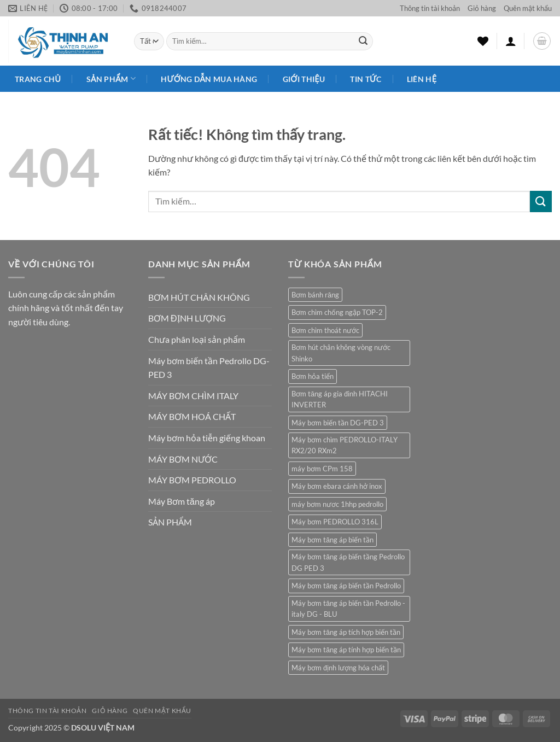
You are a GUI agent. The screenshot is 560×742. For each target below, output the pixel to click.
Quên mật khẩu (528, 8)
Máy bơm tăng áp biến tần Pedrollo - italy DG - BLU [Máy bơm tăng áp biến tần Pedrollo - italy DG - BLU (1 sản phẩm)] (348, 609)
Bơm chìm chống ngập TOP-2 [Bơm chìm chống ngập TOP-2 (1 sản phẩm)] (337, 312)
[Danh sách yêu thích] (483, 41)
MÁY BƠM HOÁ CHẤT (192, 416)
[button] (511, 41)
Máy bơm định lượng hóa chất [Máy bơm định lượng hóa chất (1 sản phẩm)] (338, 668)
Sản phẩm (111, 78)
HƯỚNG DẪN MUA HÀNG (209, 79)
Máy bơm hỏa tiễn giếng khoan (207, 438)
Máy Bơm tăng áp (182, 501)
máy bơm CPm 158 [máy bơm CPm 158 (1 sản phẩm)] (322, 469)
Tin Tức (366, 79)
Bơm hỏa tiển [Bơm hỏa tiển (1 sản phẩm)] (313, 376)
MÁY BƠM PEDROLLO (192, 480)
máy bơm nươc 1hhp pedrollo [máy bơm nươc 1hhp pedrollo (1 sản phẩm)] (337, 504)
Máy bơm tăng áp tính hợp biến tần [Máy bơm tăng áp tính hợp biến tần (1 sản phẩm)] (346, 650)
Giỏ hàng (482, 8)
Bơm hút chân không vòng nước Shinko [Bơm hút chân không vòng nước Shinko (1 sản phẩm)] (341, 353)
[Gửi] (363, 42)
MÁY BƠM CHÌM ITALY (193, 396)
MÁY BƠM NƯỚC (183, 459)
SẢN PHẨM (170, 522)
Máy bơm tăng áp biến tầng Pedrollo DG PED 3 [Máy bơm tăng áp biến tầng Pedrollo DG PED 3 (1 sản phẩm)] (348, 562)
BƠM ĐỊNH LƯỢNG (187, 318)
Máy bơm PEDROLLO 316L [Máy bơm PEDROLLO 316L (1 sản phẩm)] (335, 522)
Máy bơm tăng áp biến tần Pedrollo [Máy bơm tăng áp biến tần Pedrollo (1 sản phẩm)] (346, 586)
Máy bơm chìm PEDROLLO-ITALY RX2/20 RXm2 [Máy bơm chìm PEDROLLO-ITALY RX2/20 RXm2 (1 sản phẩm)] (345, 445)
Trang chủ (38, 79)
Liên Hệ (422, 79)
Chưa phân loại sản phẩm (197, 339)
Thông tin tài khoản (430, 8)
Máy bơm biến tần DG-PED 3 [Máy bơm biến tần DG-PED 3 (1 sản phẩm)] (338, 423)
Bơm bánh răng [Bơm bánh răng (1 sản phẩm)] (315, 295)
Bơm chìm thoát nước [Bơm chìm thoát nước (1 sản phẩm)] (325, 330)
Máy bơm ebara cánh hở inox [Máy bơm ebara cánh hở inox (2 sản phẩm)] (337, 486)
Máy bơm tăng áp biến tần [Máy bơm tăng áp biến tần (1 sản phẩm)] (332, 540)
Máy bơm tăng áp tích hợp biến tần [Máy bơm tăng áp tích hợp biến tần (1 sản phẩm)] (346, 632)
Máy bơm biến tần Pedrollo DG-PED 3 (209, 368)
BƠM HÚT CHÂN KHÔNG (199, 297)
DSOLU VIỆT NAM (103, 728)
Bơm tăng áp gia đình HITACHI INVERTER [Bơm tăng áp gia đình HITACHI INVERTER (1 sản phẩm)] (340, 399)
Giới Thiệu (304, 79)
